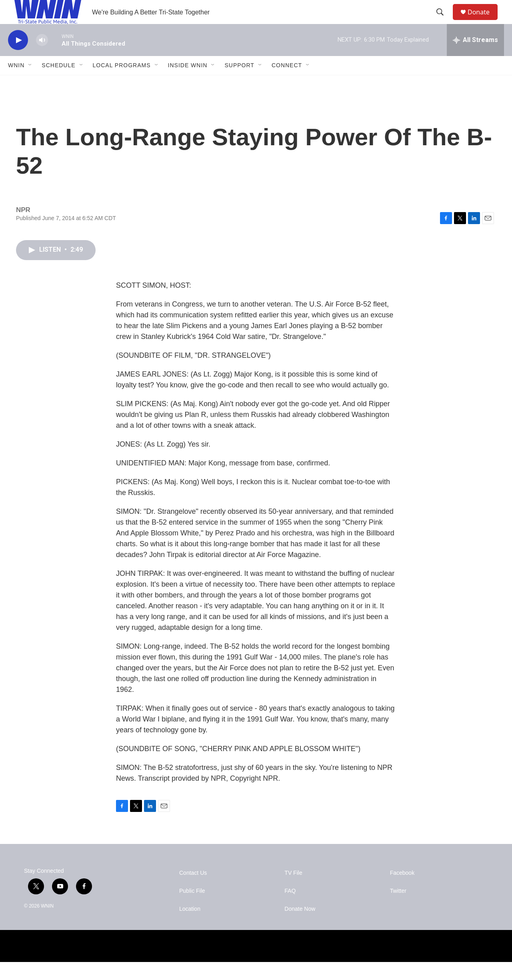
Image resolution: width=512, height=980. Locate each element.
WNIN (16, 83)
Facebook (402, 891)
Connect (287, 83)
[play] (18, 58)
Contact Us (193, 891)
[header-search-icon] (444, 21)
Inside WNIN (188, 83)
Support (239, 83)
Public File (192, 909)
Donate (484, 21)
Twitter (398, 909)
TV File (293, 891)
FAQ (290, 909)
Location (190, 927)
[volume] (42, 58)
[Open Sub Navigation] (30, 83)
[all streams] (475, 58)
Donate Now (300, 927)
